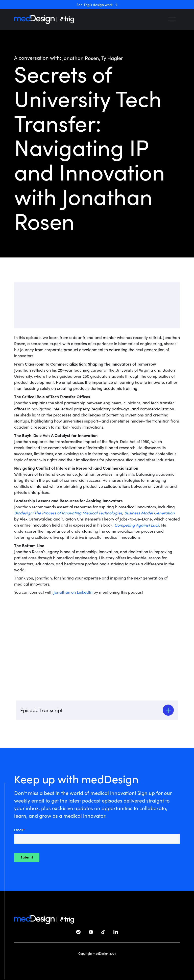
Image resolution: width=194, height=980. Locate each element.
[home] (34, 19)
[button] (172, 19)
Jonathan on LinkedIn (73, 592)
